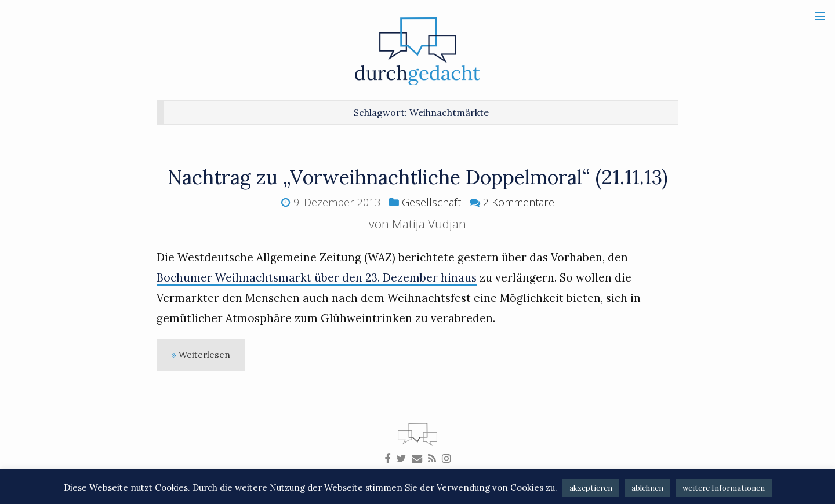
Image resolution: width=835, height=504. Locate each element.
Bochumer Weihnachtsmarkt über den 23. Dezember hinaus (317, 277)
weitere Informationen (724, 488)
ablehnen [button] (647, 488)
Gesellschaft (431, 202)
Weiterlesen (204, 355)
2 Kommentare (519, 202)
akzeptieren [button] (591, 488)
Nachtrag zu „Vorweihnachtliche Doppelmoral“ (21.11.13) (418, 177)
